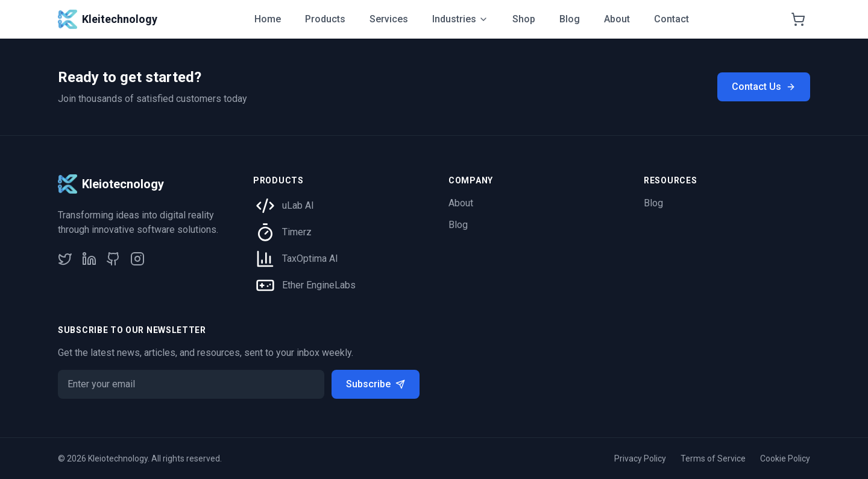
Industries (460, 19)
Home (268, 19)
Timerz (297, 232)
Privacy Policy (640, 458)
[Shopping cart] (798, 19)
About (617, 19)
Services (389, 19)
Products (325, 19)
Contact (671, 19)
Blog (570, 19)
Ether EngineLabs (319, 285)
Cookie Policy (785, 458)
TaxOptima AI (310, 259)
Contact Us (764, 87)
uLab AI (298, 205)
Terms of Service (713, 458)
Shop (524, 19)
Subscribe (376, 384)
